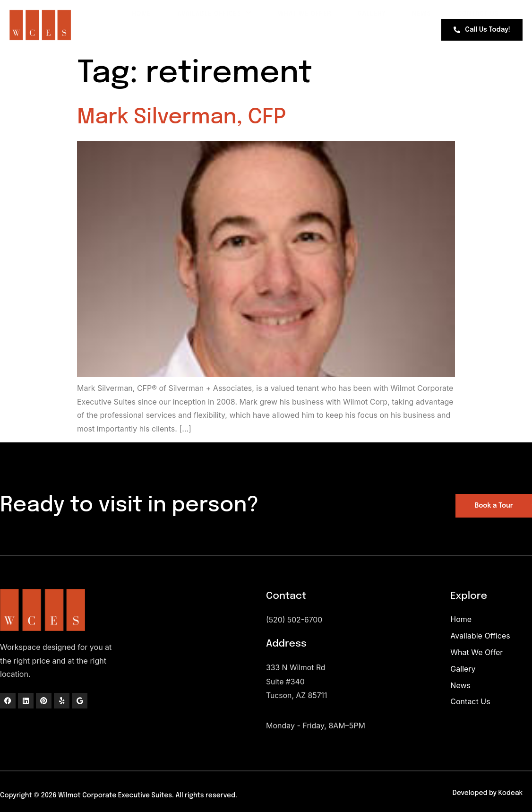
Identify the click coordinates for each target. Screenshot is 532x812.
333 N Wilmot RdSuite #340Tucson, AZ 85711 (297, 681)
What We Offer (296, 14)
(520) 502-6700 (295, 620)
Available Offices (204, 13)
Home (128, 14)
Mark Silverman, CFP (182, 117)
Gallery (365, 14)
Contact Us (476, 14)
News (417, 14)
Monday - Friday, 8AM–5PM (316, 724)
